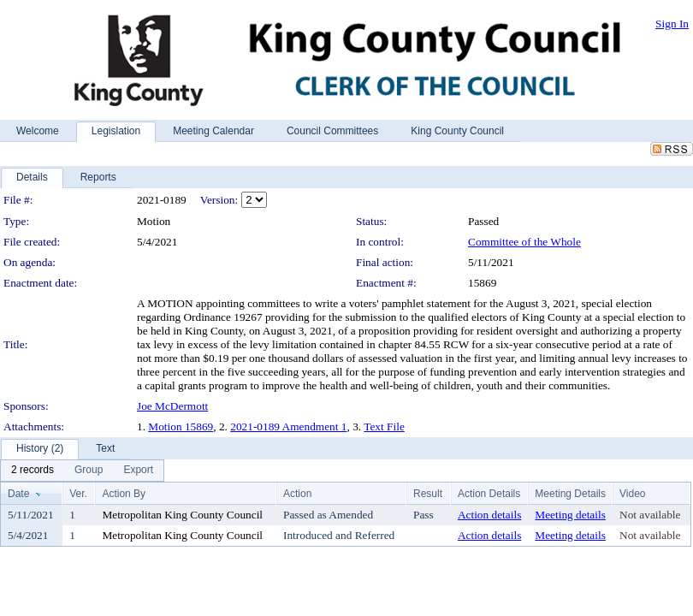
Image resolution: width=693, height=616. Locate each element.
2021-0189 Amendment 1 (288, 426)
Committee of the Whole (524, 242)
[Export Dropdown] (138, 471)
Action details (489, 515)
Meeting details (570, 515)
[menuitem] (33, 471)
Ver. (78, 494)
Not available (650, 515)
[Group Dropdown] (89, 471)
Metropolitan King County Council (182, 515)
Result (428, 494)
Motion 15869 (181, 426)
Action (297, 494)
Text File (384, 426)
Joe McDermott (172, 406)
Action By (124, 494)
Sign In (672, 24)
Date (18, 494)
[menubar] (82, 471)
